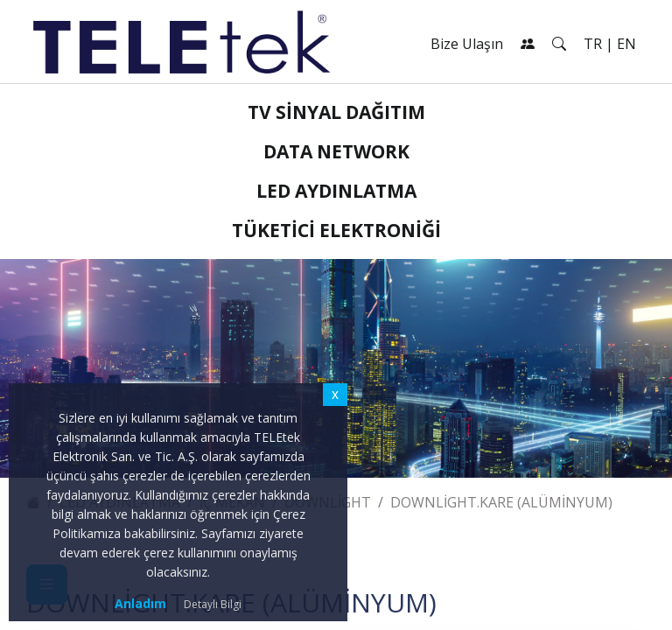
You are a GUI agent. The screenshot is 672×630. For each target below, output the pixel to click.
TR (593, 44)
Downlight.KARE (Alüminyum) (501, 502)
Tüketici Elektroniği (336, 230)
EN (626, 44)
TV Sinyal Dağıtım (336, 112)
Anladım (140, 603)
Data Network (336, 151)
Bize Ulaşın (467, 44)
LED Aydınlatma (336, 191)
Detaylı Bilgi (213, 604)
